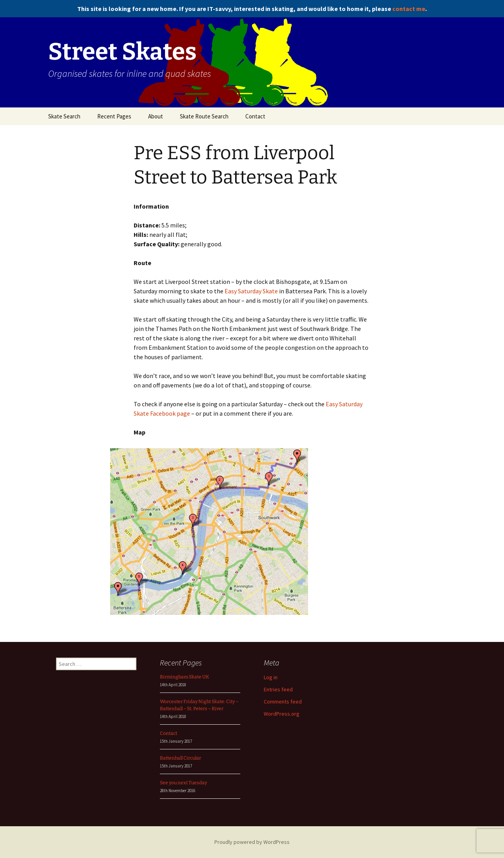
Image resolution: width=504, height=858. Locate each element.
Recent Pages (114, 116)
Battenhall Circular (180, 758)
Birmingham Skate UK (185, 677)
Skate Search (64, 116)
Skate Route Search (204, 116)
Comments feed (283, 702)
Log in (271, 677)
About (156, 116)
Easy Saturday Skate (251, 291)
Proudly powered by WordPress (252, 842)
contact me (409, 9)
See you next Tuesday (183, 783)
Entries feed (278, 689)
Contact (255, 116)
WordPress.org (282, 714)
